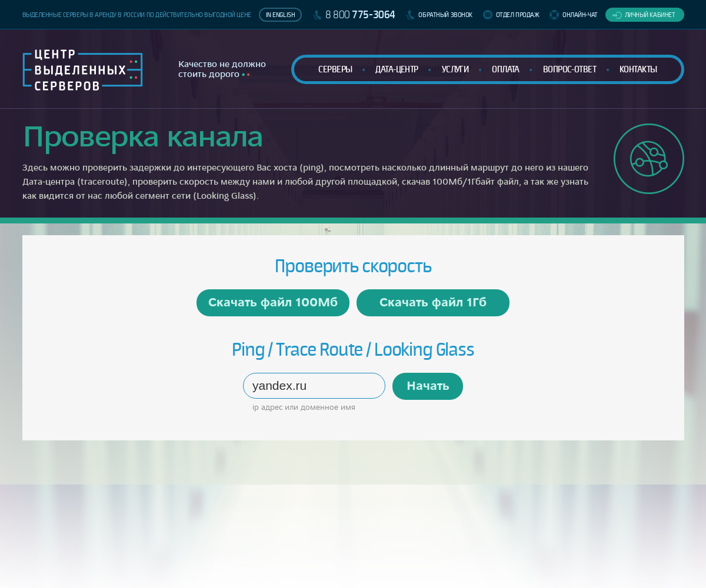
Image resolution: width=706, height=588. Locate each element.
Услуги (455, 69)
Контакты (638, 69)
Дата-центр (397, 69)
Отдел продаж (518, 15)
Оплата (506, 69)
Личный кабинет (650, 15)
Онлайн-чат (580, 15)
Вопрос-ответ (570, 69)
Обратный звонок (445, 15)
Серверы (335, 69)
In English (281, 15)
